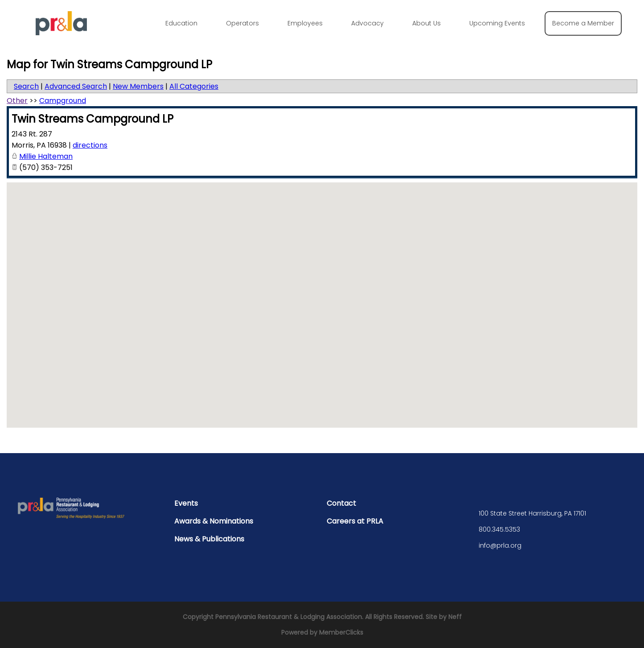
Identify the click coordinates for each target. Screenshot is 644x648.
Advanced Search (76, 86)
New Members (138, 86)
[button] (322, 297)
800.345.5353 (499, 529)
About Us (427, 23)
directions (90, 145)
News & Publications (209, 539)
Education (181, 23)
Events (186, 503)
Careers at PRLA (355, 521)
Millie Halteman (46, 156)
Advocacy (367, 23)
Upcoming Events (497, 23)
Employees (305, 23)
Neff (455, 617)
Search (26, 86)
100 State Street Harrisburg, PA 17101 (532, 513)
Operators (242, 23)
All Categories (194, 86)
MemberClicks (341, 632)
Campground (63, 101)
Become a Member (583, 23)
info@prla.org (500, 545)
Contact (341, 503)
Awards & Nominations (214, 521)
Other (17, 101)
